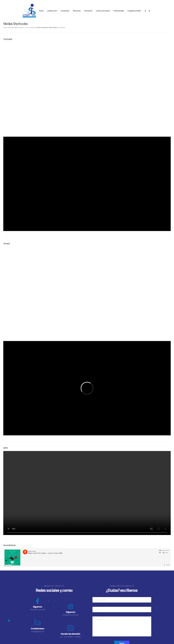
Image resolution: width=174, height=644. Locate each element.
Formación (88, 11)
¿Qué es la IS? (52, 11)
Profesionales (119, 11)
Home (41, 11)
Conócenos (65, 11)
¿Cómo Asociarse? (103, 11)
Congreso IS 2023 (134, 11)
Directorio (77, 11)
